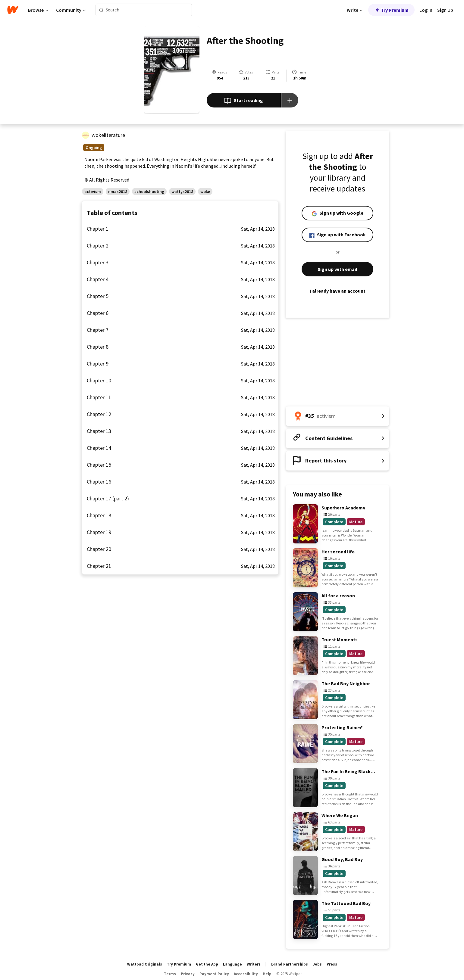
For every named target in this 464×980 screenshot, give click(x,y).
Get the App (207, 964)
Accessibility (246, 974)
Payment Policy (214, 974)
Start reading (244, 101)
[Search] (101, 10)
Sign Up (445, 10)
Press (332, 964)
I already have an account (337, 291)
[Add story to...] (290, 100)
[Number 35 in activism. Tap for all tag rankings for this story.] (337, 416)
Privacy (188, 974)
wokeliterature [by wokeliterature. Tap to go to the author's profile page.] (108, 135)
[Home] (13, 10)
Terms (170, 974)
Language (232, 964)
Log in (426, 10)
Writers (254, 964)
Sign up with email (337, 269)
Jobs (317, 964)
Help (267, 974)
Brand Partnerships (290, 964)
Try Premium (391, 10)
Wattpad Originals (145, 964)
